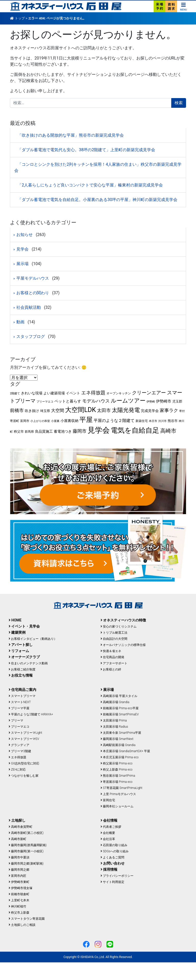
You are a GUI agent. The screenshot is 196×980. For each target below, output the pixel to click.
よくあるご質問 (112, 857)
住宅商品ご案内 (22, 690)
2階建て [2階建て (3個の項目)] (15, 393)
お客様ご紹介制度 (22, 669)
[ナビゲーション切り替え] (183, 6)
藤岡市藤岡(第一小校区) (26, 851)
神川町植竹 (17, 906)
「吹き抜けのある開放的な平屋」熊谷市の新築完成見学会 (71, 135)
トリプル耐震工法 (114, 633)
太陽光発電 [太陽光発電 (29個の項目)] (126, 410)
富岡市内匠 (17, 876)
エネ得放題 (17, 757)
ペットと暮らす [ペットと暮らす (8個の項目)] (68, 401)
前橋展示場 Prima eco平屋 (120, 708)
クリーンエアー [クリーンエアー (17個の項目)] (149, 393)
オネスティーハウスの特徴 (123, 620)
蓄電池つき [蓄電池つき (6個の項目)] (63, 431)
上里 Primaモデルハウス (118, 794)
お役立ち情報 (21, 675)
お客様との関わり (33, 293)
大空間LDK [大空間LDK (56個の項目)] (81, 410)
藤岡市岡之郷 (19, 870)
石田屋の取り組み (114, 845)
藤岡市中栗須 (19, 857)
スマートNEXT (20, 702)
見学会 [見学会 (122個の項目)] (99, 430)
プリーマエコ (19, 727)
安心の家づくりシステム (119, 627)
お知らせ (24, 235)
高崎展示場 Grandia (115, 702)
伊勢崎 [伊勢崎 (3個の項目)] (151, 402)
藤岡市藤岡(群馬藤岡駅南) (28, 845)
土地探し (17, 820)
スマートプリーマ (22, 696)
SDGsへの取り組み (115, 851)
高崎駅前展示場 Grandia (118, 745)
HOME (15, 620)
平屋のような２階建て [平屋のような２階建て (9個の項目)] (114, 421)
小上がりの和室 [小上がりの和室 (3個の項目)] (40, 421)
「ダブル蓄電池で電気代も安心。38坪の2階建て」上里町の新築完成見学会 (86, 150)
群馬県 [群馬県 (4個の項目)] (29, 432)
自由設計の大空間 (114, 639)
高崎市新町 (17, 839)
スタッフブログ (31, 336)
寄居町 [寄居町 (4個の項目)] (15, 421)
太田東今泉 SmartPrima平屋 (121, 733)
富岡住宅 (108, 800)
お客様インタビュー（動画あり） (33, 639)
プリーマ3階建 (20, 751)
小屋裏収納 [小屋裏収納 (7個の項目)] (69, 421)
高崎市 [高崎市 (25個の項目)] (168, 431)
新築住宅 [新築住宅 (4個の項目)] (142, 421)
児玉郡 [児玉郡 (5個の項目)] (177, 401)
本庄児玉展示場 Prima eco (120, 757)
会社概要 (108, 833)
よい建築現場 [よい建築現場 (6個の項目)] (54, 393)
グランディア (19, 745)
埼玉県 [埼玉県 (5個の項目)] (45, 411)
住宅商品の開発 (112, 657)
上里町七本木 (19, 900)
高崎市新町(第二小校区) (26, 833)
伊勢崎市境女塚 (21, 888)
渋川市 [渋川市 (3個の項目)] (162, 421)
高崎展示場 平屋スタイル (119, 696)
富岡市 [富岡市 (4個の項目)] (25, 421)
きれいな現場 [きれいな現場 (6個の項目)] (32, 393)
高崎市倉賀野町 (21, 827)
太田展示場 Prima (114, 721)
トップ (20, 18)
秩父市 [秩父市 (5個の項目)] (19, 432)
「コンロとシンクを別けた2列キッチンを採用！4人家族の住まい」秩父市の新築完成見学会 (98, 167)
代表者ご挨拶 (111, 827)
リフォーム (19, 651)
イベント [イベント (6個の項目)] (73, 393)
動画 (20, 322)
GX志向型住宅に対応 (24, 763)
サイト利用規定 (112, 882)
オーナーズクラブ (24, 657)
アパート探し (21, 645)
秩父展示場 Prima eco (117, 763)
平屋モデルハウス (33, 278)
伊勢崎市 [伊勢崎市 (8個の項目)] (164, 401)
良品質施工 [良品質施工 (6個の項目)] (44, 431)
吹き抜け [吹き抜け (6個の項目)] (32, 411)
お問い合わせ (113, 863)
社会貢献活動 (29, 307)
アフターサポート (114, 663)
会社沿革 (108, 839)
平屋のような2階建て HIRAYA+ (31, 714)
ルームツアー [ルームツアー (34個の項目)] (128, 400)
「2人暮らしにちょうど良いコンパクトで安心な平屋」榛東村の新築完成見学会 (90, 185)
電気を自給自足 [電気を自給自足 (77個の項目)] (135, 430)
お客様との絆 (111, 669)
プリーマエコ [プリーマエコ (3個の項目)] (45, 402)
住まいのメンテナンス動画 (28, 663)
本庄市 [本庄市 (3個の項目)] (153, 421)
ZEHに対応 (17, 770)
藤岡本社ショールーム (117, 806)
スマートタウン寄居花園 (27, 919)
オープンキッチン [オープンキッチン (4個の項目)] (119, 393)
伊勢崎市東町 (19, 882)
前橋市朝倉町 (19, 894)
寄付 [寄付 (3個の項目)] (182, 411)
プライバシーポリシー (117, 876)
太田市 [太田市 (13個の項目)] (104, 410)
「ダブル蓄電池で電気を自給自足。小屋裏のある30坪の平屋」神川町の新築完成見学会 (97, 200)
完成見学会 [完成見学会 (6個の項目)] (150, 411)
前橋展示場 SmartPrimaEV (120, 714)
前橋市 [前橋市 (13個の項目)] (17, 410)
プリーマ (16, 721)
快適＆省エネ (111, 651)
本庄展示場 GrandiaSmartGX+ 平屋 (125, 751)
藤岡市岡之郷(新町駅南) (26, 864)
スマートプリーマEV (24, 739)
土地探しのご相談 (22, 925)
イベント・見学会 (24, 626)
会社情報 (109, 820)
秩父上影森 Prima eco (117, 770)
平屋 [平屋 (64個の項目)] (86, 420)
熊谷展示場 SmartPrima (118, 776)
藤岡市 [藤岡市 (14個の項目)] (80, 431)
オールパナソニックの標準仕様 (123, 645)
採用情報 (109, 869)
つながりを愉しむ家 (24, 776)
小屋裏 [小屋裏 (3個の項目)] (55, 421)
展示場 (22, 264)
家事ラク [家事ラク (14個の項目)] (169, 410)
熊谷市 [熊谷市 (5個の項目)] (173, 421)
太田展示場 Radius (114, 727)
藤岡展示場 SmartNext (117, 739)
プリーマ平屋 (19, 708)
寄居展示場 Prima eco (117, 782)
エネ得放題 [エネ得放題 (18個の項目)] (93, 393)
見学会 (22, 249)
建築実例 (17, 632)
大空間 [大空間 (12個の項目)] (58, 410)
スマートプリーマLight (25, 733)
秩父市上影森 (19, 913)
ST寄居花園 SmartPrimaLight (121, 788)
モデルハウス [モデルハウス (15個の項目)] (96, 401)
